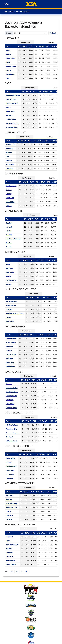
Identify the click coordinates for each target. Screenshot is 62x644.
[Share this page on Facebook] (12, 572)
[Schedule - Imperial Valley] (12, 388)
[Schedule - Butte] (11, 264)
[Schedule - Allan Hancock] (12, 503)
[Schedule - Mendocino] (11, 74)
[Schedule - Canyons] (12, 553)
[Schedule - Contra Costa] (11, 66)
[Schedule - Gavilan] (14, 243)
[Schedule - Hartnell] (14, 227)
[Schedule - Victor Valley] (15, 305)
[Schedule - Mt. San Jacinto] (15, 301)
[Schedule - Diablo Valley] (13, 119)
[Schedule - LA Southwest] (12, 466)
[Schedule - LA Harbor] (12, 470)
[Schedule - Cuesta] (12, 511)
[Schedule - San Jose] (14, 223)
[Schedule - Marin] (11, 62)
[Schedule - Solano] (11, 54)
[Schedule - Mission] (14, 231)
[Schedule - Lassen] (11, 284)
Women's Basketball (17, 12)
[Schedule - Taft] (11, 157)
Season (9, 33)
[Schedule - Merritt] (11, 70)
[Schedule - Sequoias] (11, 149)
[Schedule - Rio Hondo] (13, 437)
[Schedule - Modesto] (13, 115)
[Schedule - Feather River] (11, 280)
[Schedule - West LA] (12, 549)
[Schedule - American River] (13, 127)
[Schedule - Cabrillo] (14, 247)
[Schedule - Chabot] (12, 194)
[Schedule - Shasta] (11, 276)
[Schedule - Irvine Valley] (12, 343)
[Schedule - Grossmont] (12, 404)
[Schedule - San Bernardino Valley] (15, 313)
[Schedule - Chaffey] (15, 309)
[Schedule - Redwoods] (11, 272)
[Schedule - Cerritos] (12, 462)
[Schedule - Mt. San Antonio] (13, 425)
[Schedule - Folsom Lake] (13, 99)
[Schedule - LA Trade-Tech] (13, 441)
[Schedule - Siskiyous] (11, 268)
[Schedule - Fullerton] (12, 359)
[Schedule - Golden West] (12, 355)
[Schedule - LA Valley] (12, 557)
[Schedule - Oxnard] (12, 519)
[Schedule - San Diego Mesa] (12, 392)
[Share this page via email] (22, 572)
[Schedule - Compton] (12, 478)
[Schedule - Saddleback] (12, 367)
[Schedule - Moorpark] (12, 495)
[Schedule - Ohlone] (12, 206)
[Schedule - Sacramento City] (13, 123)
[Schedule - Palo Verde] (15, 321)
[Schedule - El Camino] (12, 474)
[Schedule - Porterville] (11, 165)
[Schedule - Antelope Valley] (12, 545)
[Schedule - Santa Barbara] (12, 507)
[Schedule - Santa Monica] (12, 565)
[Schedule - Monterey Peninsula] (14, 239)
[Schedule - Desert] (15, 317)
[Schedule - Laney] (11, 50)
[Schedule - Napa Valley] (11, 58)
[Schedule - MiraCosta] (12, 400)
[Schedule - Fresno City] (11, 145)
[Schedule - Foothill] (14, 235)
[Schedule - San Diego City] (12, 396)
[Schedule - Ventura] (12, 499)
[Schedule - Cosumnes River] (13, 103)
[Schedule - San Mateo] (12, 198)
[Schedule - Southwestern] (12, 408)
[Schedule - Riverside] (12, 347)
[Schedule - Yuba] (11, 78)
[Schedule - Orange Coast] (12, 339)
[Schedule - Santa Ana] (12, 363)
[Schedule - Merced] (11, 161)
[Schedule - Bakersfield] (12, 561)
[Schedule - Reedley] (11, 153)
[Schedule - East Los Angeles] (13, 433)
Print (53, 33)
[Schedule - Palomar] (12, 384)
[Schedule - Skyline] (12, 190)
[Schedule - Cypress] (12, 351)
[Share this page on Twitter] (17, 572)
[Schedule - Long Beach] (12, 458)
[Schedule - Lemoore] (11, 169)
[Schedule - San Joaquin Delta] (13, 95)
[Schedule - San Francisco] (12, 186)
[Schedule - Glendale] (12, 537)
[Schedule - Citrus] (12, 541)
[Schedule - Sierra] (13, 107)
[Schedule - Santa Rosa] (13, 111)
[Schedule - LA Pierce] (12, 515)
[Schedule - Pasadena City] (13, 429)
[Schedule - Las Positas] (12, 202)
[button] (27, 572)
